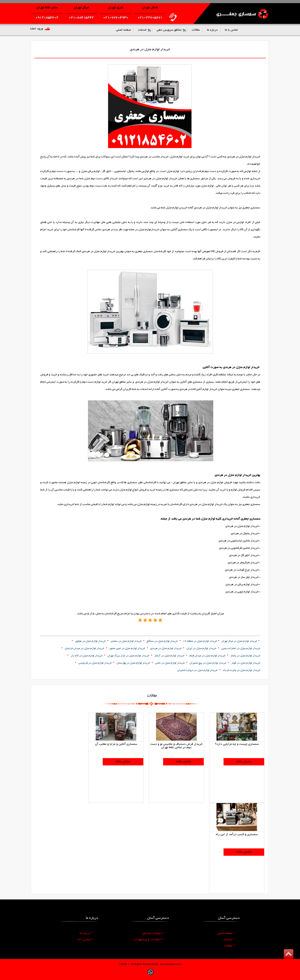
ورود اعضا (37, 29)
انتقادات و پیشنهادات (148, 940)
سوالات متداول (153, 933)
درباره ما (86, 933)
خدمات (229, 940)
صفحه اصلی (226, 933)
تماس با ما (85, 940)
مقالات (229, 946)
